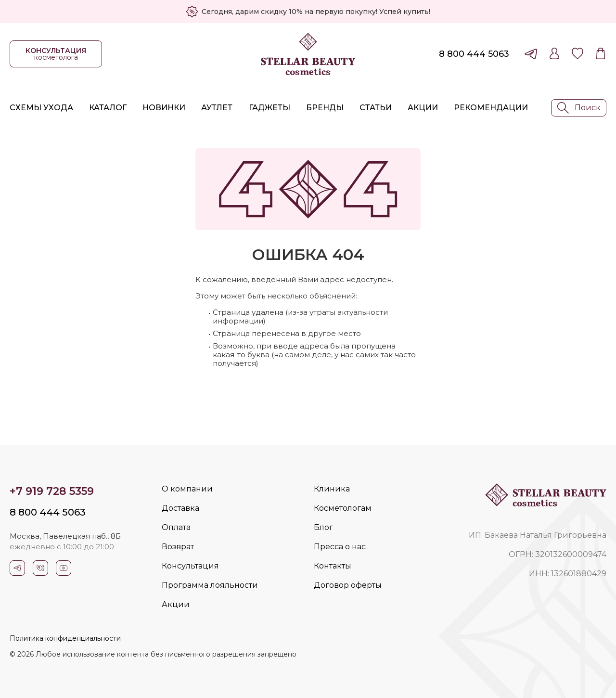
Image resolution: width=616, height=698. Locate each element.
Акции (423, 108)
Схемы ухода (41, 108)
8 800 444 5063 (474, 54)
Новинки (164, 108)
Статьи (376, 108)
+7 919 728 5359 (52, 491)
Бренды (325, 108)
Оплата (176, 527)
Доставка (180, 508)
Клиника (332, 489)
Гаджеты (269, 108)
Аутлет (217, 108)
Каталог (108, 108)
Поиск (579, 108)
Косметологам (343, 508)
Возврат (178, 547)
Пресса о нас (340, 547)
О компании (187, 489)
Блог (323, 527)
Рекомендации (491, 108)
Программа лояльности (210, 585)
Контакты (333, 566)
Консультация (190, 566)
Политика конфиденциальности (65, 638)
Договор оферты (348, 585)
